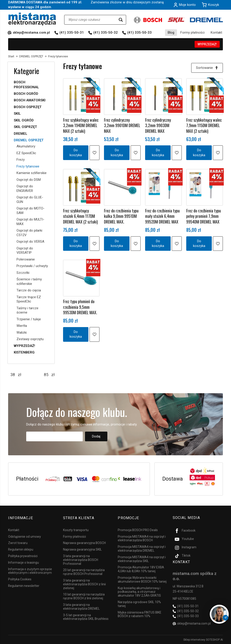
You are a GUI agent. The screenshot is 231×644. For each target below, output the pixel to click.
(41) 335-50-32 (106, 33)
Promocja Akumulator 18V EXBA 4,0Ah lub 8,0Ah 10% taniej (141, 569)
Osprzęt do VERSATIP (25, 251)
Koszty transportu (76, 530)
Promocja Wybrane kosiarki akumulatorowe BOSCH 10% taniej (142, 579)
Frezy (21, 160)
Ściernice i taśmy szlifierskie (29, 281)
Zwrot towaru (18, 543)
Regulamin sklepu (21, 549)
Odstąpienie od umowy (25, 536)
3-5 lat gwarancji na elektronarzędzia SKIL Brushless (86, 617)
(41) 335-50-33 (139, 33)
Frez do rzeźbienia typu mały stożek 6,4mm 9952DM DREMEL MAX (162, 216)
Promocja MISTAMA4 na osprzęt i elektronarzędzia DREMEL (142, 548)
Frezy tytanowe (28, 166)
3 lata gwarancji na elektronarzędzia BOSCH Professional (81, 560)
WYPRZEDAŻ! (207, 44)
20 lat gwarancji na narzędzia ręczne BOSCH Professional (84, 572)
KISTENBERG (24, 352)
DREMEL (21, 134)
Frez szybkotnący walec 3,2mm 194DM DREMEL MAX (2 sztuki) (81, 125)
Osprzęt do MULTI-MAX (30, 222)
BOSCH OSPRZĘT (28, 107)
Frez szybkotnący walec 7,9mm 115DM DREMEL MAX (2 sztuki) (204, 125)
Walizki (22, 332)
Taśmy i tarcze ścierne (27, 310)
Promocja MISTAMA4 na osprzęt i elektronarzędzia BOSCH (142, 538)
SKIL (17, 114)
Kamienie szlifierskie (32, 173)
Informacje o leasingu (24, 562)
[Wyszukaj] (121, 20)
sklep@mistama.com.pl (31, 33)
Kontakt (216, 33)
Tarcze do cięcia (29, 290)
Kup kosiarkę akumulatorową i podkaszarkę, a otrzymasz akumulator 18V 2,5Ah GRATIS (139, 591)
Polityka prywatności (23, 556)
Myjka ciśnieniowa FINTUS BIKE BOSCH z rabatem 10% (140, 614)
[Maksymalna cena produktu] (46, 375)
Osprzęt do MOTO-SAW (31, 211)
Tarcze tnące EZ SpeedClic (29, 299)
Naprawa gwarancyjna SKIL (82, 549)
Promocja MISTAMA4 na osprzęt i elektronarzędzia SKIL (142, 559)
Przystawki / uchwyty (32, 266)
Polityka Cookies (20, 579)
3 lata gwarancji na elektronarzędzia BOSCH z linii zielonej (84, 584)
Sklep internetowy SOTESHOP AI (203, 639)
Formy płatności (192, 33)
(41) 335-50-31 (72, 33)
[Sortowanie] (207, 68)
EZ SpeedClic (26, 153)
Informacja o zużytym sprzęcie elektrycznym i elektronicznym (30, 571)
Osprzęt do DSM (29, 180)
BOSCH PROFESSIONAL (26, 85)
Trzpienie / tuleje (29, 319)
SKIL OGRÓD (24, 120)
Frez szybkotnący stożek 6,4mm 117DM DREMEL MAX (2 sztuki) (80, 216)
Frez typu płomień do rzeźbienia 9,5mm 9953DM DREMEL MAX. (80, 307)
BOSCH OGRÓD (26, 94)
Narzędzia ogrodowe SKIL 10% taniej (139, 604)
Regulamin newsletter (24, 586)
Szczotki (23, 273)
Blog (171, 33)
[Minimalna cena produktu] (13, 375)
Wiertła (22, 326)
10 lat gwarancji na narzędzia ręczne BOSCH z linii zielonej (84, 596)
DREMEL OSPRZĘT (29, 140)
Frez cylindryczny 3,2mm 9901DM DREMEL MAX (122, 125)
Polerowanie (26, 259)
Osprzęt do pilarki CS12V (29, 233)
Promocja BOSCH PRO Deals (138, 530)
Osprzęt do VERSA (30, 242)
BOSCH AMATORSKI (30, 100)
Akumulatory (26, 146)
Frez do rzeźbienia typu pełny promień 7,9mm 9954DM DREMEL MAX (204, 216)
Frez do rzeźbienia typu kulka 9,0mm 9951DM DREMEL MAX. (121, 216)
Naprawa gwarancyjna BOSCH (84, 543)
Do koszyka (76, 153)
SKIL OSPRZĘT (25, 127)
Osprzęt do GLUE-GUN (30, 200)
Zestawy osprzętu (30, 339)
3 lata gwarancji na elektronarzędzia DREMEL (81, 606)
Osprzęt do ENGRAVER (25, 188)
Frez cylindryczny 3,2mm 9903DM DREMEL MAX (158, 125)
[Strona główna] (32, 19)
